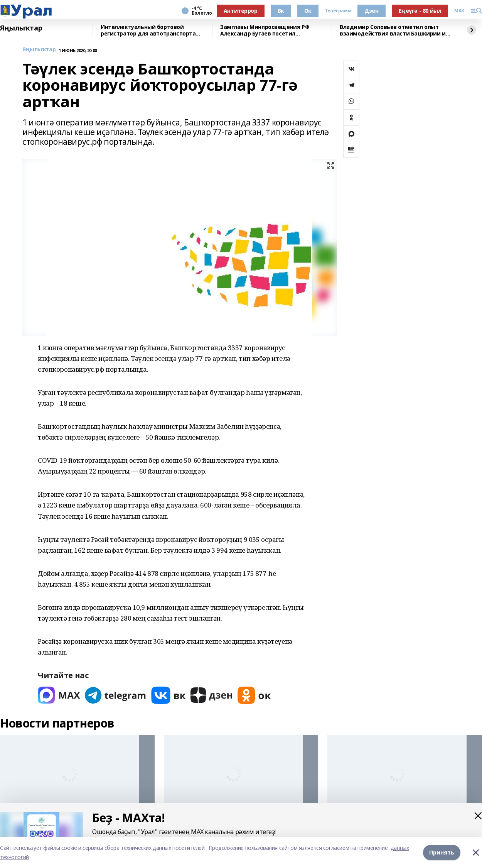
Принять (442, 852)
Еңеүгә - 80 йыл (420, 11)
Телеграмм (338, 11)
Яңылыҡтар (21, 28)
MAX (459, 11)
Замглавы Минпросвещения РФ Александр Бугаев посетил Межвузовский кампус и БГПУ (265, 30)
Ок (308, 11)
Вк (281, 11)
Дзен (371, 11)
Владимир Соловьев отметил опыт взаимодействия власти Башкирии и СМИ (393, 30)
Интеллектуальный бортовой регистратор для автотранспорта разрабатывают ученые (148, 30)
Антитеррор (241, 11)
